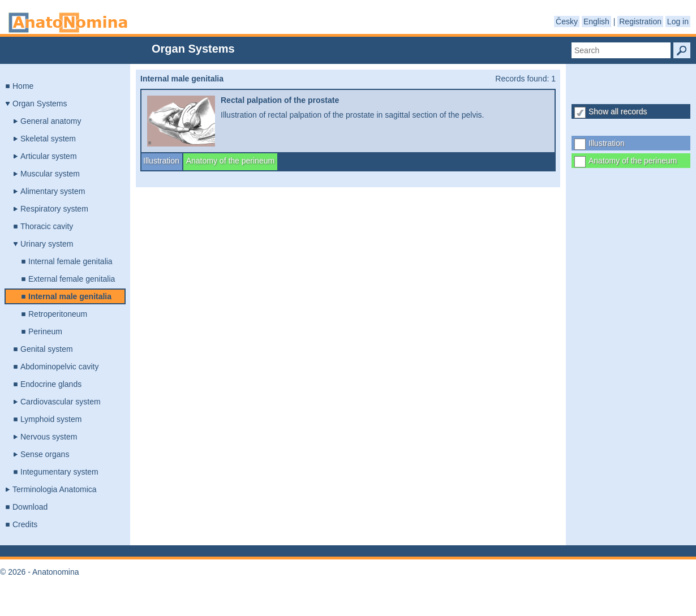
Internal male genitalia (70, 296)
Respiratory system (54, 209)
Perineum (45, 331)
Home (23, 86)
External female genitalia (72, 279)
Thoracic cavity (47, 226)
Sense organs (45, 454)
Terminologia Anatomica (55, 489)
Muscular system (50, 174)
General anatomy (51, 121)
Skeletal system (48, 139)
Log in (678, 21)
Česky (567, 21)
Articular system (49, 156)
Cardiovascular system (61, 402)
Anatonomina (68, 23)
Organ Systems (40, 104)
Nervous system (49, 437)
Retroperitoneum (58, 314)
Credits (25, 524)
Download (30, 507)
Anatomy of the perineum (633, 161)
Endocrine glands (51, 384)
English (596, 21)
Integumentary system (59, 472)
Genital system (47, 349)
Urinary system (47, 244)
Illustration (607, 143)
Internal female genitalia (70, 261)
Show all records (618, 111)
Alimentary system (53, 191)
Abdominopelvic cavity (60, 367)
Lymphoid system (51, 419)
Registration (640, 21)
